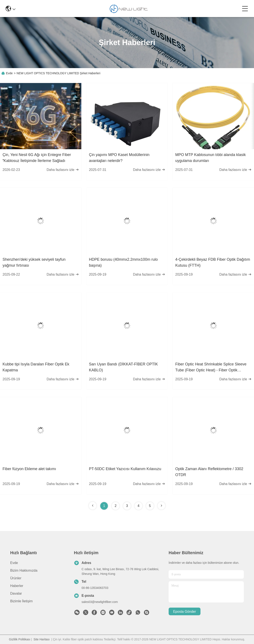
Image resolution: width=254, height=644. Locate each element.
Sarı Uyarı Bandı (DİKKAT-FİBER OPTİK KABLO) (123, 367)
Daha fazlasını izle (63, 170)
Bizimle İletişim (21, 601)
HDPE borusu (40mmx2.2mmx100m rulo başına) (123, 262)
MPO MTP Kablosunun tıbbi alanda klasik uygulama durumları (210, 158)
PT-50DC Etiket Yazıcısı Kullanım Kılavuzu (125, 469)
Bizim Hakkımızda (24, 570)
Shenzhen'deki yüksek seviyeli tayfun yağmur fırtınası (34, 262)
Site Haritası (42, 639)
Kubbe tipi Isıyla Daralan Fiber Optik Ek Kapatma (36, 367)
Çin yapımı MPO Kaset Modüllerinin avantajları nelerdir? (119, 158)
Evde (9, 73)
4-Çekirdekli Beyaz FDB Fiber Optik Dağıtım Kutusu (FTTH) (213, 262)
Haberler (17, 586)
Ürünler (16, 578)
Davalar (16, 593)
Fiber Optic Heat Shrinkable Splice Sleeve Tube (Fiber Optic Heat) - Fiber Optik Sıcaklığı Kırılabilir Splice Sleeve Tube (211, 368)
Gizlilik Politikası (20, 639)
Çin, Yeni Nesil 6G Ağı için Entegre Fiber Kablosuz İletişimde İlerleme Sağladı (37, 158)
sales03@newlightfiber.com (100, 602)
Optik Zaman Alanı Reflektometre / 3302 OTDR (209, 472)
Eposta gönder (185, 612)
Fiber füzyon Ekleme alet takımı (29, 469)
